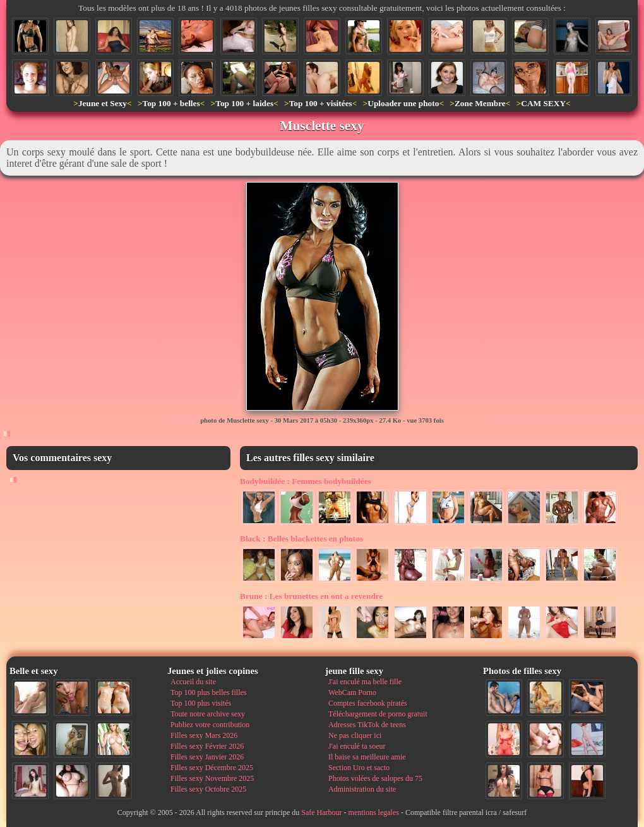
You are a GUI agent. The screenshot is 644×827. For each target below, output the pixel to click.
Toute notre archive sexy (208, 714)
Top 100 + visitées (321, 103)
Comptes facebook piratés (368, 703)
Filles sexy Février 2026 (207, 746)
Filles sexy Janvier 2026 (207, 757)
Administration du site (362, 789)
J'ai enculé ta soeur (357, 746)
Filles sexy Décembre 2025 (212, 768)
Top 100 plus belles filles (208, 692)
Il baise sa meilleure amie (367, 757)
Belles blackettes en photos (301, 539)
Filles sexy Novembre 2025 (212, 778)
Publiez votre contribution (210, 725)
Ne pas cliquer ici (355, 735)
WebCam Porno (352, 692)
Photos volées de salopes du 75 (375, 778)
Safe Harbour (321, 812)
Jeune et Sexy (103, 103)
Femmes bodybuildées (306, 481)
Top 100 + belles (171, 103)
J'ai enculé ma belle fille (365, 682)
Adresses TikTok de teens (367, 725)
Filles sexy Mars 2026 (204, 735)
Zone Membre (480, 103)
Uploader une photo (403, 103)
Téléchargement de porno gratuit (378, 714)
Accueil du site (193, 682)
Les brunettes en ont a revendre (311, 596)
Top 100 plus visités (201, 703)
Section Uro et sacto (359, 768)
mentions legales (374, 812)
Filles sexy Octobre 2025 (208, 789)
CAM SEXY (543, 103)
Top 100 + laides (244, 103)
